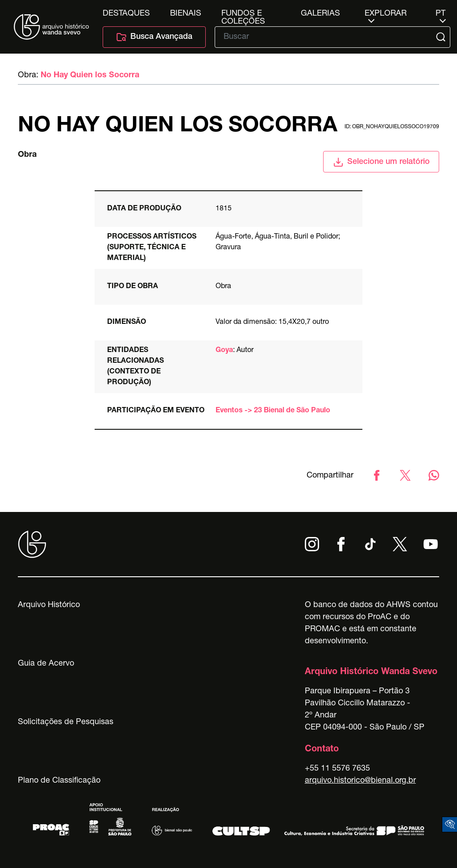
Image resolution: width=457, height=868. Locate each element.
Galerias (320, 14)
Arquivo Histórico (49, 605)
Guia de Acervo (46, 664)
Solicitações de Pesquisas (66, 722)
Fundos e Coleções (243, 14)
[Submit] (442, 37)
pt (440, 14)
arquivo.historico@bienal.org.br (360, 781)
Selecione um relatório (381, 162)
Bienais (186, 14)
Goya (224, 351)
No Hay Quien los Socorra (90, 75)
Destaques (126, 14)
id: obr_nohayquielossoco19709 (392, 127)
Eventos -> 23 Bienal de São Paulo (273, 411)
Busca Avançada (154, 37)
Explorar (386, 14)
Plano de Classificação (59, 781)
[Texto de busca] (326, 37)
